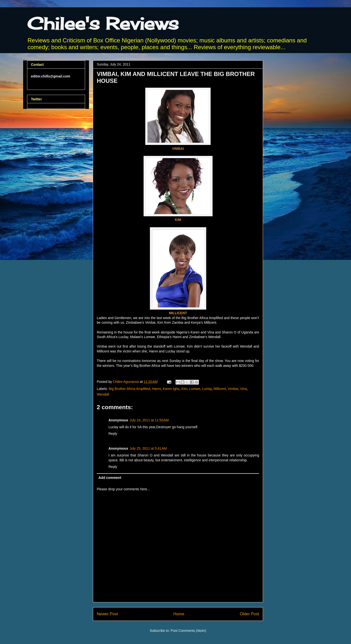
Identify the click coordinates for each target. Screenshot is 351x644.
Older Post (249, 614)
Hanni (156, 389)
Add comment (110, 478)
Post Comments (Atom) (188, 631)
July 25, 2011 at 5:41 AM (148, 448)
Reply (113, 434)
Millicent (220, 389)
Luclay (207, 389)
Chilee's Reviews (103, 23)
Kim (184, 389)
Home (179, 614)
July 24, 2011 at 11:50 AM (149, 420)
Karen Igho (171, 389)
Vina (244, 389)
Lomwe (195, 389)
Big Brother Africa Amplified (129, 389)
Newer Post (107, 614)
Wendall (103, 394)
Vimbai (233, 389)
